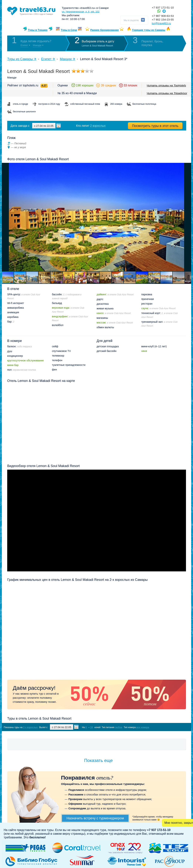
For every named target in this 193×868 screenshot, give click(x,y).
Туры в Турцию (38, 30)
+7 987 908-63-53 (163, 16)
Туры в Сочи (69, 30)
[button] (188, 217)
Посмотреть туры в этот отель (155, 126)
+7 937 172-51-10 (163, 7)
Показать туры (166, 727)
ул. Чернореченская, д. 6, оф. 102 (81, 12)
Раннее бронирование (104, 30)
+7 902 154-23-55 (163, 20)
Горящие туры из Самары (149, 30)
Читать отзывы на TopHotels (166, 85)
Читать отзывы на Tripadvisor (167, 93)
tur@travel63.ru (161, 23)
